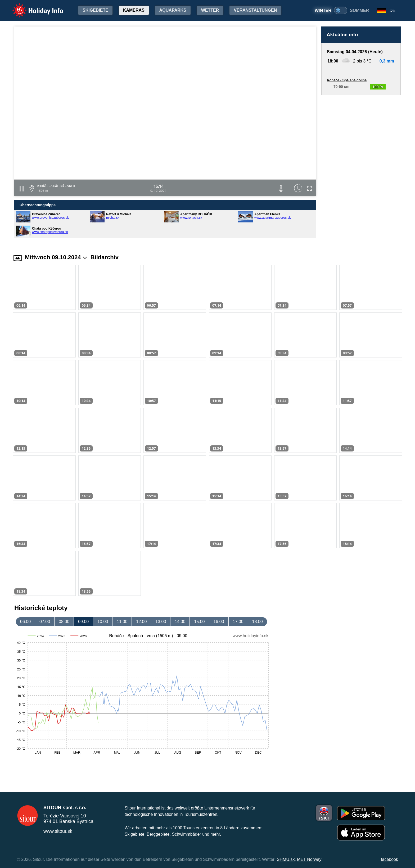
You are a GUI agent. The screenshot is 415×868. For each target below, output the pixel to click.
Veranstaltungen (255, 10)
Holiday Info (33, 7)
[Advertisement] (361, 169)
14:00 (180, 622)
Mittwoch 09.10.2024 (56, 257)
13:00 (161, 622)
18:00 (258, 622)
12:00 (141, 622)
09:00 (83, 622)
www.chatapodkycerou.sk (50, 232)
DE (393, 10)
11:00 (122, 622)
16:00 (219, 622)
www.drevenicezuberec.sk (50, 218)
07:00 (45, 622)
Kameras (134, 10)
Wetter (210, 10)
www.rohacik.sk (191, 218)
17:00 (238, 622)
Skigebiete (95, 10)
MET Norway (309, 859)
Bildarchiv (105, 257)
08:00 (64, 622)
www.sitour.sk (58, 831)
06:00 (25, 622)
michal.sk (113, 218)
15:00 (199, 622)
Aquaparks (173, 10)
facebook (389, 859)
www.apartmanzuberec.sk (272, 218)
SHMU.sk (286, 859)
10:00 (103, 622)
